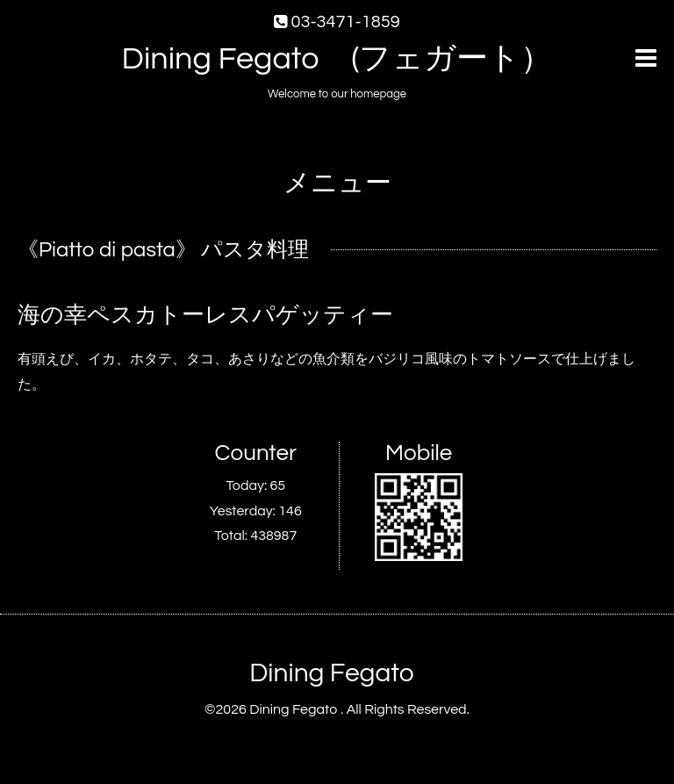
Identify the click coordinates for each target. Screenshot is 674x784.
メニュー (337, 183)
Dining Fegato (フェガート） (337, 59)
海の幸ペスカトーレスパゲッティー (205, 315)
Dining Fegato (331, 673)
